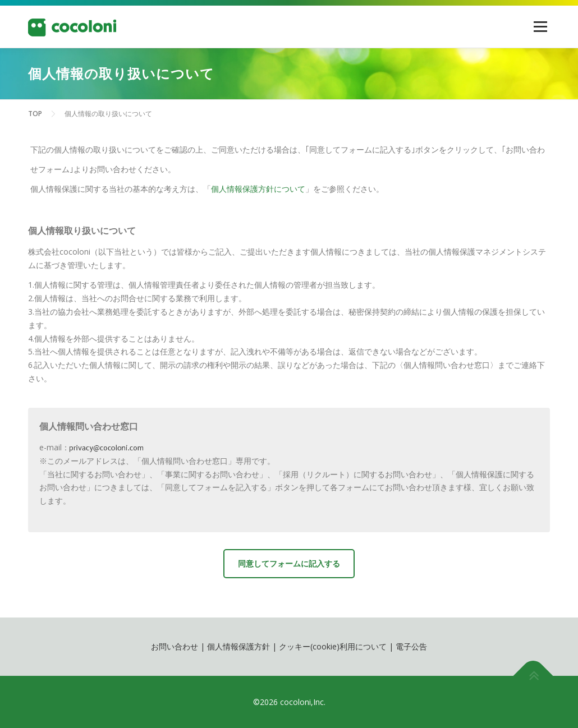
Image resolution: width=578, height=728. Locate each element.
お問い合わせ (175, 646)
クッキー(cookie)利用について (333, 646)
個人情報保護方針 (238, 646)
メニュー (540, 27)
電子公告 (411, 646)
